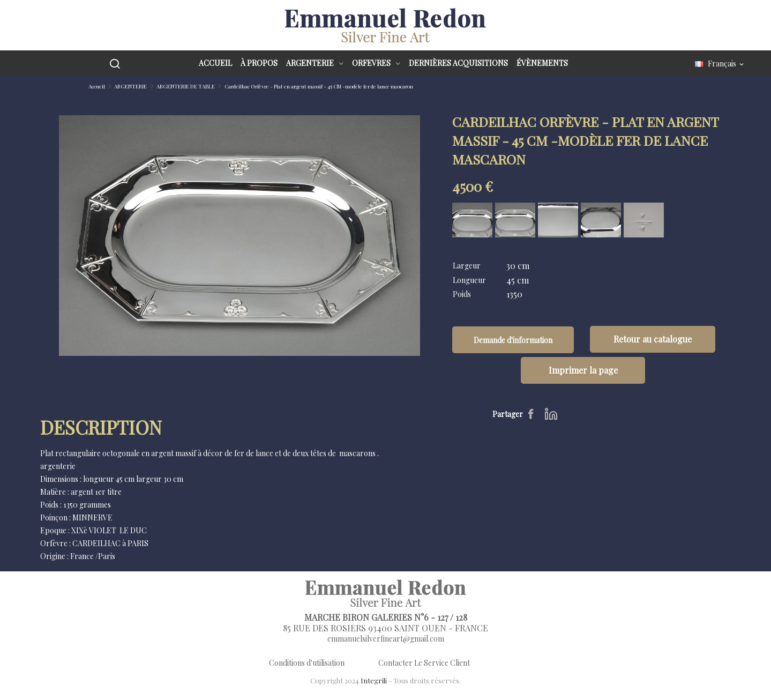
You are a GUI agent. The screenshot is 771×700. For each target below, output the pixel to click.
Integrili (374, 680)
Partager (532, 414)
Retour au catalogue (653, 339)
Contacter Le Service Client (424, 663)
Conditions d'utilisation (307, 663)
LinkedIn (551, 414)
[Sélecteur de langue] (720, 64)
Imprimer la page (583, 370)
